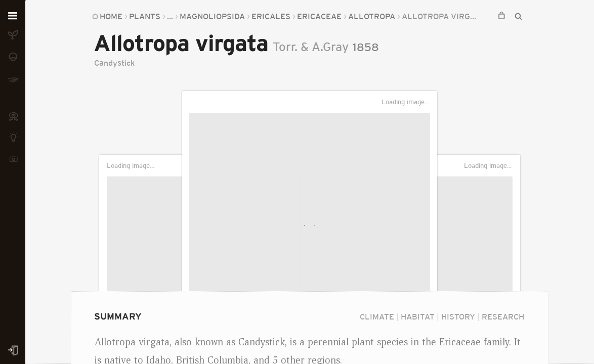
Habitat (418, 316)
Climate (377, 316)
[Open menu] (13, 16)
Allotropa (372, 16)
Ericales (271, 16)
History (458, 316)
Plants (145, 16)
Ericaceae (319, 16)
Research (503, 316)
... (170, 16)
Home (111, 16)
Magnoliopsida (212, 16)
